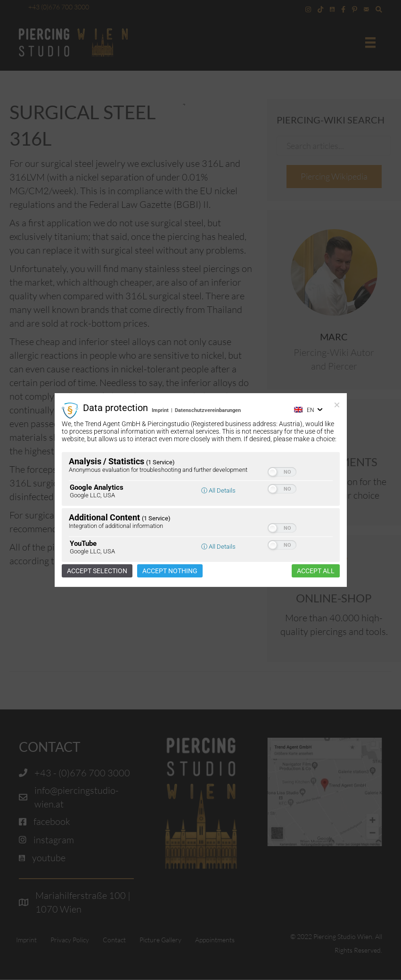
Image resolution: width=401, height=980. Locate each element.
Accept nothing (170, 571)
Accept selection (97, 571)
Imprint (160, 410)
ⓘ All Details (218, 490)
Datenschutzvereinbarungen (208, 410)
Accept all (316, 571)
